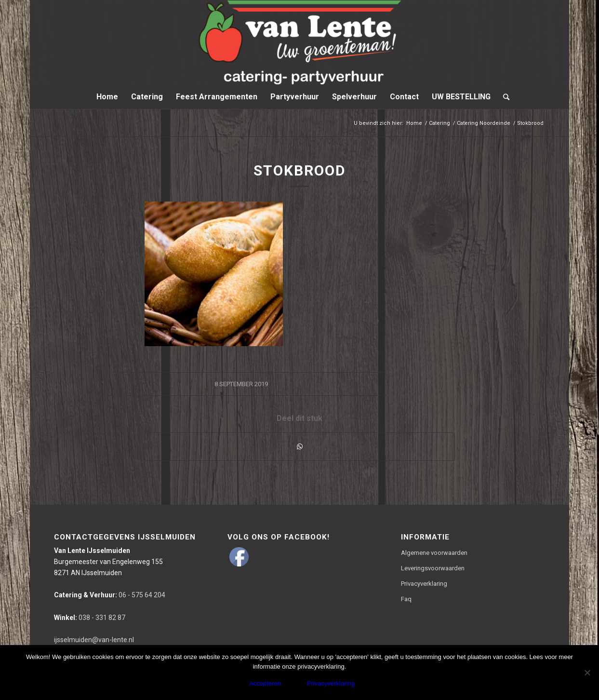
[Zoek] (503, 97)
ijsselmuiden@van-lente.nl (94, 640)
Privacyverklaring (424, 584)
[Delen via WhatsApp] (300, 447)
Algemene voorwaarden (434, 553)
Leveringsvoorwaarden (433, 568)
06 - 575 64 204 (110, 595)
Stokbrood (300, 170)
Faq (406, 599)
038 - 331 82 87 (90, 618)
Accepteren (265, 683)
